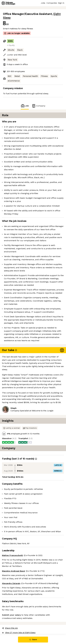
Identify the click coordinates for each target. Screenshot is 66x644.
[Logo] (8, 3)
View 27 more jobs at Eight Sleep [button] (19, 633)
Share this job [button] (10, 628)
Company (38, 106)
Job (25, 106)
